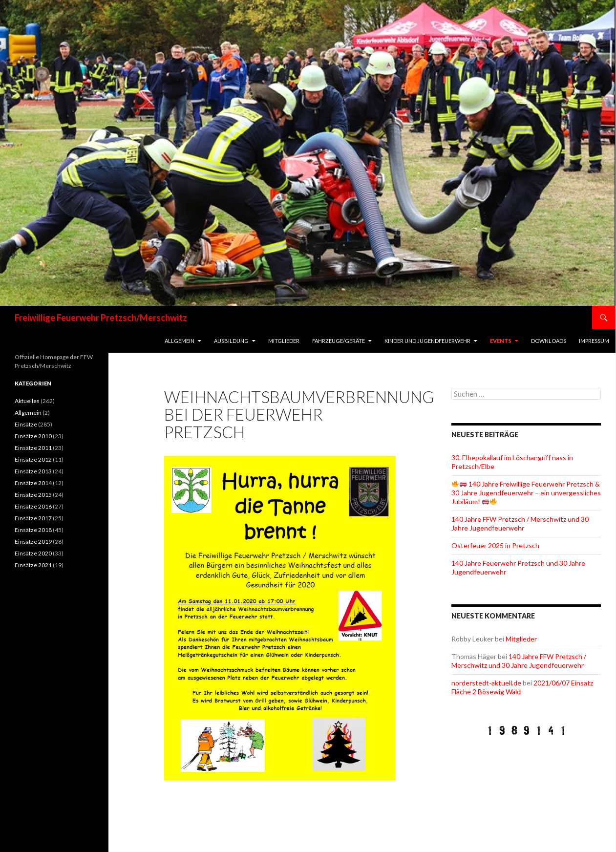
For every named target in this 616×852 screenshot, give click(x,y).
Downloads (549, 341)
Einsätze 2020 (33, 553)
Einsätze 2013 (33, 471)
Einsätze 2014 (33, 483)
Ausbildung (231, 341)
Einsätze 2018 (33, 530)
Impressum (594, 341)
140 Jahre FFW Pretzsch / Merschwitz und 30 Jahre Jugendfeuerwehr (520, 523)
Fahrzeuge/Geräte (339, 341)
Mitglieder (284, 341)
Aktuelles (27, 401)
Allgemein (180, 341)
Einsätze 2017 (33, 518)
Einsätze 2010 (33, 436)
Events (501, 341)
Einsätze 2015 (33, 495)
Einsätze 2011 (33, 448)
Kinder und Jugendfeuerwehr (427, 341)
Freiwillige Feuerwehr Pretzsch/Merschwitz (101, 318)
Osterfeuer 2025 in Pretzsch (495, 545)
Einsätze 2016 (33, 506)
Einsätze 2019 (33, 542)
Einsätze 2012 (33, 459)
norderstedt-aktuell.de (486, 683)
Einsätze (26, 424)
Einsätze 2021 (33, 565)
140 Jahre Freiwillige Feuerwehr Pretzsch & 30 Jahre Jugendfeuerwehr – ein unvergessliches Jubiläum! (526, 493)
